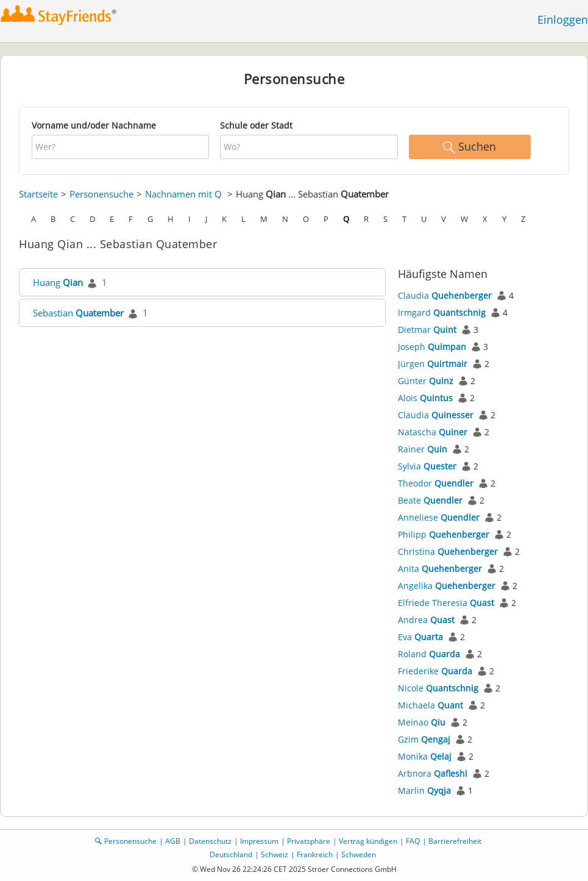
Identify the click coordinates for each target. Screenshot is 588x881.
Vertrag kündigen (368, 841)
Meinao (422, 722)
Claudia (445, 295)
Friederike (435, 671)
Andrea (426, 620)
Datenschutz (210, 841)
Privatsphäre (309, 841)
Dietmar (427, 330)
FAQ (413, 841)
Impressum (259, 841)
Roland (429, 654)
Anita (440, 569)
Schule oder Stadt (256, 125)
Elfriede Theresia (446, 603)
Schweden (359, 854)
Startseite (38, 194)
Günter (426, 381)
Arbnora (433, 773)
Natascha (433, 432)
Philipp (444, 534)
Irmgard (442, 312)
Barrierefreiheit (455, 841)
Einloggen (563, 20)
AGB (173, 841)
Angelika (447, 586)
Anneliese (439, 517)
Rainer (423, 449)
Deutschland (231, 854)
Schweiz (275, 854)
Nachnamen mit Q (183, 194)
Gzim (424, 739)
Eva (420, 637)
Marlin (424, 790)
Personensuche (101, 194)
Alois (425, 398)
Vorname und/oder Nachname (94, 125)
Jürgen (433, 364)
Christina (448, 551)
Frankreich (315, 854)
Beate (430, 500)
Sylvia (427, 466)
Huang (58, 282)
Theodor (436, 483)
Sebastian (78, 313)
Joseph (432, 347)
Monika (425, 756)
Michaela (430, 705)
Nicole (438, 688)
